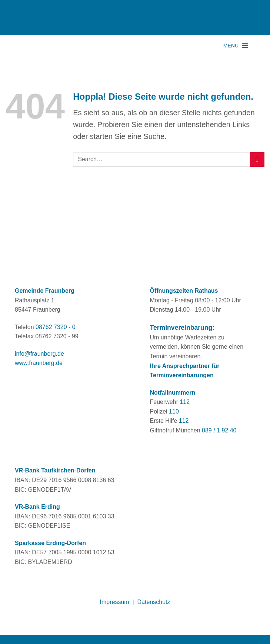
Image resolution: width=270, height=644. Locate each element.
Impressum (115, 602)
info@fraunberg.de (39, 354)
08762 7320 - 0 (56, 327)
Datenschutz (154, 602)
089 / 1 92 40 (219, 430)
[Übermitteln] (257, 160)
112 (185, 402)
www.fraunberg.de (39, 363)
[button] (231, 46)
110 (174, 411)
